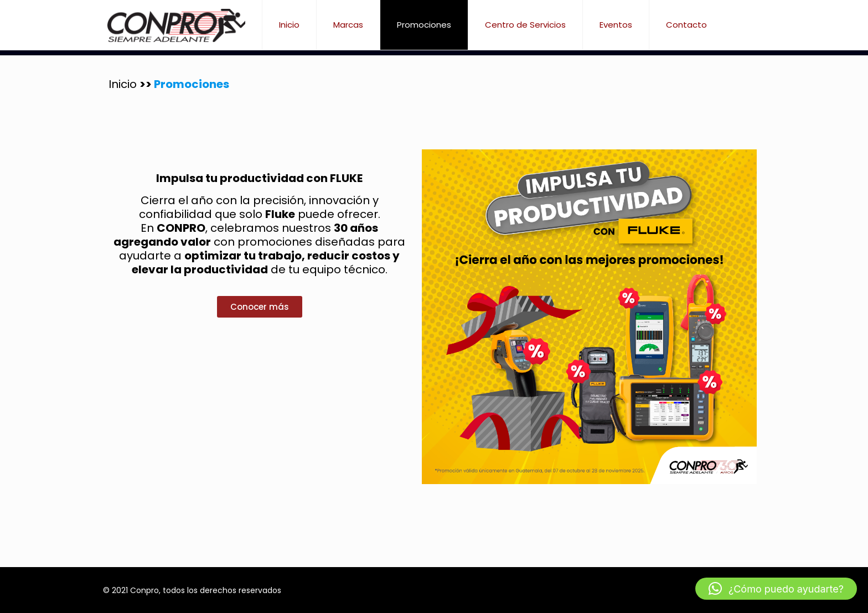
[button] (776, 589)
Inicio (124, 84)
